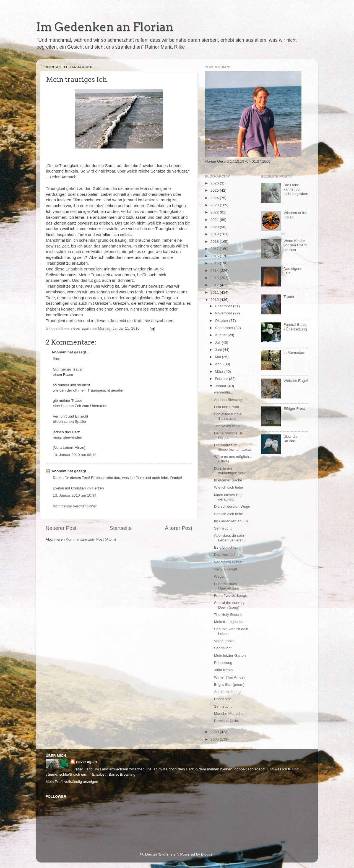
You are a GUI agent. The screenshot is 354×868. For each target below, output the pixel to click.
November (224, 313)
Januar (221, 386)
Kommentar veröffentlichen (75, 506)
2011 (215, 292)
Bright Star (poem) (229, 685)
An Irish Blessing (228, 400)
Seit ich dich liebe (229, 514)
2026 (215, 183)
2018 (215, 242)
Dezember (224, 306)
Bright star (223, 699)
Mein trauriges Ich (229, 622)
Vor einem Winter (228, 562)
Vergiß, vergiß (226, 569)
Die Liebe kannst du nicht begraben (296, 189)
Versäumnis (224, 641)
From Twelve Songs (231, 595)
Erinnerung (223, 663)
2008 (215, 739)
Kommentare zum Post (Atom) (91, 539)
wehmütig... (224, 392)
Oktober (222, 321)
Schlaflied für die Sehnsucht (228, 416)
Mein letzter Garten (230, 655)
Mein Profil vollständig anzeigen (72, 782)
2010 (215, 300)
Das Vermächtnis (228, 555)
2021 (215, 220)
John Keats (223, 670)
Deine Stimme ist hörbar (228, 435)
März (220, 372)
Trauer (289, 297)
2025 (215, 190)
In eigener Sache (228, 480)
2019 (215, 234)
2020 (215, 227)
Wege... (220, 576)
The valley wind (227, 426)
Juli (218, 342)
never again (86, 762)
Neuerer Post (61, 528)
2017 (215, 249)
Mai (218, 357)
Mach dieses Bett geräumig (228, 497)
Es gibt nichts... (227, 547)
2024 (215, 198)
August (221, 335)
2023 (215, 205)
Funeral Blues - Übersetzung (227, 586)
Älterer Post (179, 528)
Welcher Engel (296, 381)
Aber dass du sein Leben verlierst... (230, 538)
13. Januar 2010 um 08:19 (75, 455)
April (219, 364)
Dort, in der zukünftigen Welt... (231, 471)
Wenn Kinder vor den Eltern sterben (295, 245)
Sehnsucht (223, 528)
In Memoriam (294, 352)
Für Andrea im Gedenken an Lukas (233, 447)
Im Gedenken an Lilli (231, 521)
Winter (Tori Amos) (229, 677)
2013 (215, 278)
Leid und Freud (227, 407)
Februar (222, 379)
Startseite (121, 528)
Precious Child (226, 721)
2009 (215, 732)
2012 (215, 285)
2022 (215, 212)
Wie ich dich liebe (229, 487)
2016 (215, 256)
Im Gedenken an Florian (105, 27)
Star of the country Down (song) (229, 605)
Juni (219, 350)
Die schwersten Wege (232, 506)
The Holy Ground (228, 615)
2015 (215, 263)
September (225, 328)
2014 (215, 271)
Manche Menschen (230, 714)
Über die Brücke (291, 439)
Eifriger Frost (294, 409)
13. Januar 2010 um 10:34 (75, 495)
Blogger (207, 854)
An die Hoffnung (227, 692)
